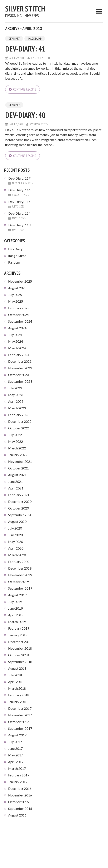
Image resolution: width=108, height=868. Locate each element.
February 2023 (19, 415)
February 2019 (19, 628)
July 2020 (15, 528)
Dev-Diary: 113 (19, 225)
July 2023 (15, 388)
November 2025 (20, 281)
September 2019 (20, 588)
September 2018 (20, 662)
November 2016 (20, 795)
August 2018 (17, 668)
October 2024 (18, 315)
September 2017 (20, 728)
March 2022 (17, 448)
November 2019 (20, 575)
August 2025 (17, 288)
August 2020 (17, 521)
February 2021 (19, 495)
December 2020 (20, 501)
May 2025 (16, 301)
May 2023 (16, 395)
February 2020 (19, 562)
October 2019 (18, 582)
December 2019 (20, 568)
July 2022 (15, 435)
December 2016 (20, 788)
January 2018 (18, 702)
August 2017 (17, 735)
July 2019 (15, 602)
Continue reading (25, 89)
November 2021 (20, 461)
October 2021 (18, 468)
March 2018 (17, 688)
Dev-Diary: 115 (19, 202)
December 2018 (20, 642)
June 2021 (15, 481)
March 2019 (17, 622)
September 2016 (20, 808)
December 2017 (20, 708)
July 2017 (15, 742)
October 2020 (18, 508)
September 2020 (20, 515)
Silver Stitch (25, 9)
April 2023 (16, 401)
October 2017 (18, 722)
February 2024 (19, 355)
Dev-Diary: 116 (19, 190)
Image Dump (35, 39)
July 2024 (15, 335)
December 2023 (20, 361)
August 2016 (17, 815)
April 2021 (16, 488)
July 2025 (15, 295)
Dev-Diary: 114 (19, 213)
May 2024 (16, 341)
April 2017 (16, 762)
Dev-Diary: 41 (25, 49)
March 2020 (17, 555)
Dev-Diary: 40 (25, 115)
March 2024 (17, 348)
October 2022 (18, 428)
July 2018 (15, 675)
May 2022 (16, 441)
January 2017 (18, 782)
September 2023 (20, 381)
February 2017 (19, 775)
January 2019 (18, 635)
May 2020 (16, 542)
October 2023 (18, 375)
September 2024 (20, 321)
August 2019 (17, 595)
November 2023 (20, 368)
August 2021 (17, 475)
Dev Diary (14, 39)
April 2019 (16, 615)
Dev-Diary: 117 (19, 178)
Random (14, 262)
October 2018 (18, 655)
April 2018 (16, 682)
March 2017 (17, 768)
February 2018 (19, 695)
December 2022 (20, 421)
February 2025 (19, 308)
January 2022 (18, 455)
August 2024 (17, 328)
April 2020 (16, 548)
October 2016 (18, 802)
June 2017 (15, 748)
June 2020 (15, 535)
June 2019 (15, 608)
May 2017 (16, 755)
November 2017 (20, 715)
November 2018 (20, 648)
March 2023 (17, 408)
